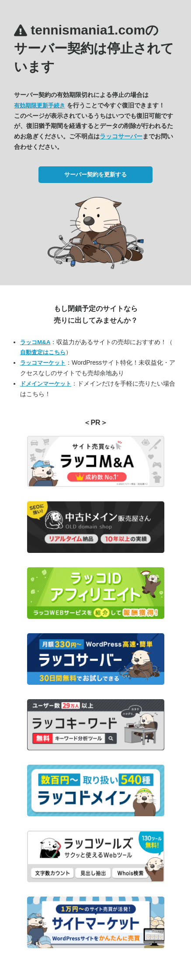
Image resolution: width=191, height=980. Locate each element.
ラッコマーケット (43, 363)
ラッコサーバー (121, 136)
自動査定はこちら (43, 352)
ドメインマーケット (46, 384)
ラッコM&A (35, 342)
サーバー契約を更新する (95, 174)
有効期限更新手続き (40, 105)
